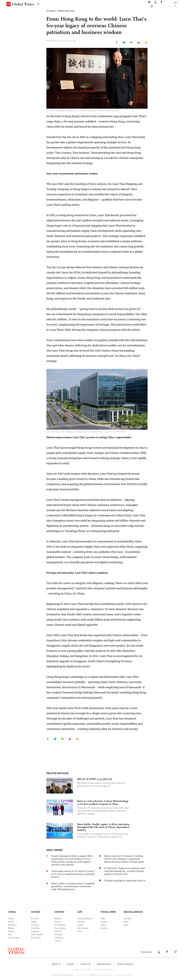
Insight (34, 922)
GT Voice (35, 919)
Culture (80, 925)
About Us (56, 964)
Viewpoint (58, 935)
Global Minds (60, 925)
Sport (126, 925)
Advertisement (104, 964)
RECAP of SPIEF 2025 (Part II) (95, 779)
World (126, 922)
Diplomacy (12, 925)
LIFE (80, 912)
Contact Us (85, 964)
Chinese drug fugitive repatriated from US (125, 881)
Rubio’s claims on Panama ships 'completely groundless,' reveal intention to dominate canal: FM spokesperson (73, 886)
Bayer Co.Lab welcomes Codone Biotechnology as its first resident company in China (103, 802)
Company (35, 931)
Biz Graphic (36, 938)
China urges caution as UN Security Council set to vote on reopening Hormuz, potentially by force (73, 874)
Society (11, 922)
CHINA (12, 912)
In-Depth (127, 919)
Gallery (103, 925)
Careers (70, 964)
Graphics (104, 922)
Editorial (58, 919)
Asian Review (60, 928)
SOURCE (51, 11)
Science (11, 931)
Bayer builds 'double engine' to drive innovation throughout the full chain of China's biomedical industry (103, 827)
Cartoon (57, 941)
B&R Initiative (37, 935)
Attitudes (81, 922)
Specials (104, 928)
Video (103, 919)
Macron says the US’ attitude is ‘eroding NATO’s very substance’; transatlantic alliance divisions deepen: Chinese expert (124, 859)
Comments (35, 928)
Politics (11, 919)
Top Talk (58, 931)
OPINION (59, 912)
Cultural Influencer (85, 919)
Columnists (59, 938)
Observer (58, 922)
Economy (35, 925)
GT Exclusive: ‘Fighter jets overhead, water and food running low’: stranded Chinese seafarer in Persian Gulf (125, 871)
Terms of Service (125, 964)
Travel (80, 931)
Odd (10, 935)
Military (11, 928)
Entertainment (83, 928)
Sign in (175, 4)
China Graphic (14, 938)
